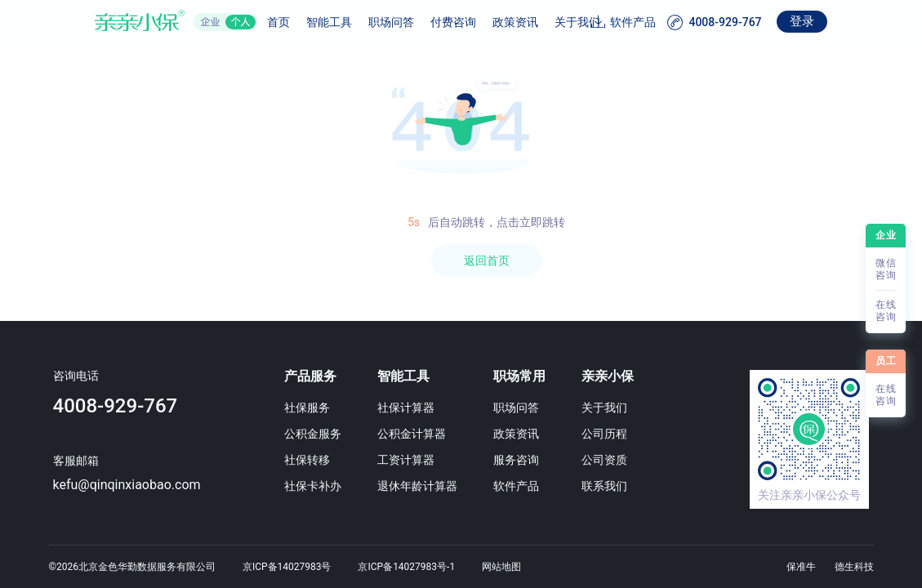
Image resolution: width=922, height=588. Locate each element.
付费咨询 (413, 22)
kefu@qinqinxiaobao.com (121, 485)
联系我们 (625, 486)
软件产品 (674, 22)
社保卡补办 (316, 486)
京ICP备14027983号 (287, 567)
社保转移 (310, 460)
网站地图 (501, 567)
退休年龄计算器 (426, 486)
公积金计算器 (421, 434)
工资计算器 (415, 460)
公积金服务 (316, 434)
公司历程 (625, 434)
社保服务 (310, 408)
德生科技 (854, 567)
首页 (238, 22)
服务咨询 (531, 460)
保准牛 (801, 567)
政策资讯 (475, 22)
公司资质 (625, 460)
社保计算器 (415, 408)
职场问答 (351, 22)
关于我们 (537, 22)
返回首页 (487, 261)
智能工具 (289, 22)
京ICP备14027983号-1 (406, 567)
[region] (461, 317)
